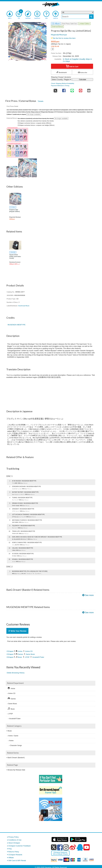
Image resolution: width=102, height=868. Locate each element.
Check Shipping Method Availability (63, 83)
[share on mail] (89, 90)
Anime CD (29, 651)
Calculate (83, 79)
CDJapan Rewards (15, 855)
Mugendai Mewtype (59, 35)
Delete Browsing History (16, 673)
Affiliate (11, 858)
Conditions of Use (15, 840)
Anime (20, 651)
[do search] (91, 17)
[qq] (80, 847)
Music (20, 657)
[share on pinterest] (81, 90)
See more (89, 595)
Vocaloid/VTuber (38, 657)
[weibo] (73, 847)
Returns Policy (14, 852)
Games (20, 654)
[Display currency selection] (52, 49)
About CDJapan (14, 843)
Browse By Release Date (16, 770)
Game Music (30, 654)
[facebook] (60, 847)
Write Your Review (17, 631)
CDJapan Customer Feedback (19, 846)
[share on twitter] (55, 90)
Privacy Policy (13, 837)
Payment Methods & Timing (60, 86)
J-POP (27, 657)
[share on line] (72, 90)
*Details (40, 101)
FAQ (10, 849)
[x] (54, 847)
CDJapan (10, 651)
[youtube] (87, 847)
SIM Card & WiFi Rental (17, 861)
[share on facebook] (64, 90)
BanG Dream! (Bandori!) (16, 758)
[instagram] (66, 847)
